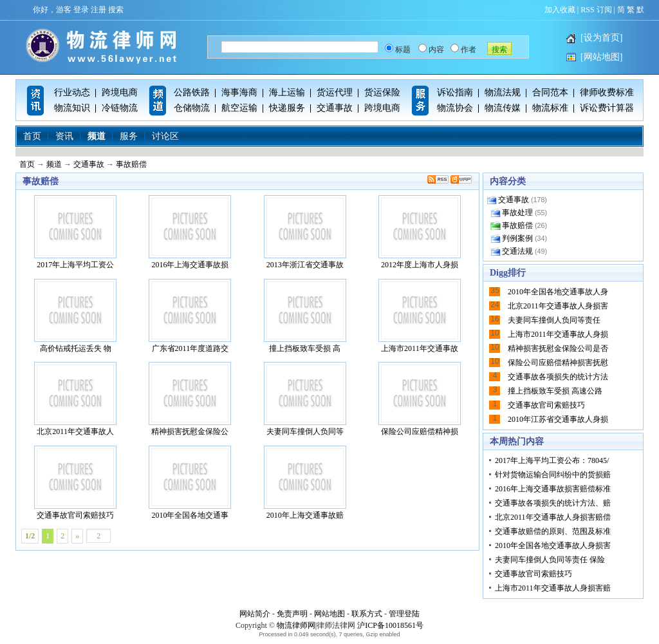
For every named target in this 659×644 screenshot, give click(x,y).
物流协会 (455, 108)
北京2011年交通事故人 (75, 399)
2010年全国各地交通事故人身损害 (553, 545)
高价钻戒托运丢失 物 (75, 316)
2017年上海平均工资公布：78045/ (552, 460)
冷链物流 (120, 108)
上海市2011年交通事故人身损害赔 (553, 588)
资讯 (64, 136)
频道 (97, 136)
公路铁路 (192, 92)
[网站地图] (601, 57)
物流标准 (550, 108)
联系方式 (367, 614)
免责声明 (292, 614)
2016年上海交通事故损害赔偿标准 (553, 489)
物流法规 (503, 92)
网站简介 (255, 614)
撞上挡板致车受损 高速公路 (555, 391)
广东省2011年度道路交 (190, 316)
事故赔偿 (131, 164)
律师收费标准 (607, 92)
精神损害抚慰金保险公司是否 (558, 348)
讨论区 (165, 136)
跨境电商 (120, 92)
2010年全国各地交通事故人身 (558, 292)
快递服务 (287, 108)
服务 (129, 136)
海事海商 (239, 92)
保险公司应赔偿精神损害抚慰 (558, 363)
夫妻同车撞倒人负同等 (305, 399)
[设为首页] (601, 38)
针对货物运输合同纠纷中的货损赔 (553, 475)
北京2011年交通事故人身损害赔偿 (553, 517)
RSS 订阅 (596, 10)
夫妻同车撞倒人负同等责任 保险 (550, 560)
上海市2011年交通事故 (420, 316)
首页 (32, 136)
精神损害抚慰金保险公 (190, 399)
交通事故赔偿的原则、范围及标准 (553, 531)
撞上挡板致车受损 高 (305, 316)
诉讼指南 (455, 92)
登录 (81, 10)
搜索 (116, 10)
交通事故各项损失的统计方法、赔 (553, 503)
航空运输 (239, 108)
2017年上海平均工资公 (75, 232)
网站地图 (329, 614)
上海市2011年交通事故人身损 (558, 334)
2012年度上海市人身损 (420, 232)
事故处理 (517, 213)
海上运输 (287, 92)
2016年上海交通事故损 (190, 232)
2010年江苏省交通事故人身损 (558, 419)
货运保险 (382, 92)
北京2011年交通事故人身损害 (558, 306)
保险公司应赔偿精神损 (420, 399)
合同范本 (550, 92)
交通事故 (335, 108)
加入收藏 (560, 10)
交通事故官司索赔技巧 (75, 483)
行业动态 (72, 92)
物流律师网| (297, 625)
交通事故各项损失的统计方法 (558, 377)
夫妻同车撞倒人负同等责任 (554, 320)
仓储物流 (192, 108)
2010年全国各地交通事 (190, 483)
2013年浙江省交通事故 (305, 232)
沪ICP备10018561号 (390, 625)
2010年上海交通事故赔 (305, 483)
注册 (98, 10)
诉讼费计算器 (607, 108)
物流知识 (72, 108)
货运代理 (335, 92)
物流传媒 (503, 108)
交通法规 (517, 251)
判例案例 (517, 238)
